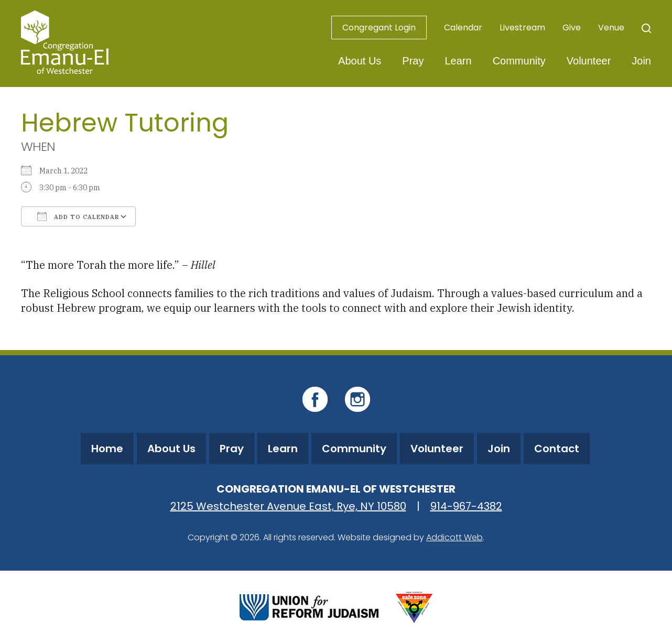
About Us (360, 61)
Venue (611, 28)
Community (519, 61)
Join (641, 61)
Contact (557, 449)
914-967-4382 (466, 506)
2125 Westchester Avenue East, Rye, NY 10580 (288, 506)
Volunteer (589, 61)
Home (107, 449)
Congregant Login (379, 28)
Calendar (463, 28)
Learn (458, 61)
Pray (413, 61)
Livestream (522, 28)
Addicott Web (454, 537)
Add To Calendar (78, 216)
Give (572, 28)
